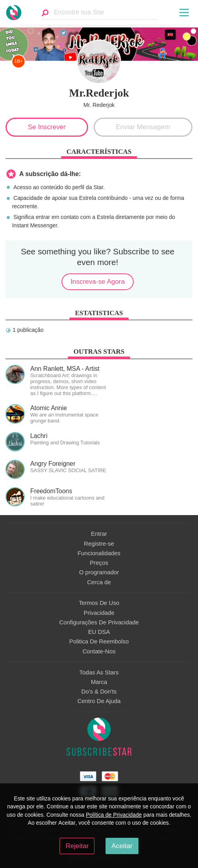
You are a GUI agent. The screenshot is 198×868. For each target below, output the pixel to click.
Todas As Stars (99, 672)
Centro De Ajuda (99, 701)
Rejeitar (77, 846)
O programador (99, 572)
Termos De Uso (99, 603)
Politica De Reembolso (99, 641)
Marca (99, 682)
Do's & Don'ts (99, 692)
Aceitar (122, 846)
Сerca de (99, 582)
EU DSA (99, 632)
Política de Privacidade (114, 815)
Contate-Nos (99, 651)
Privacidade (99, 613)
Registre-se (99, 544)
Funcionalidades (99, 553)
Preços (99, 563)
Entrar (99, 534)
